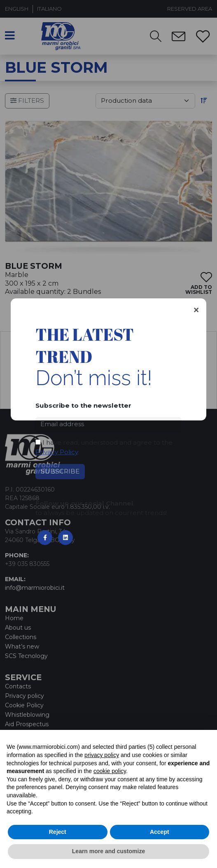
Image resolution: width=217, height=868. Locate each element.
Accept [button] (160, 832)
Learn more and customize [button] (108, 851)
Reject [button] (58, 832)
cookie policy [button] (110, 771)
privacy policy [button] (102, 755)
